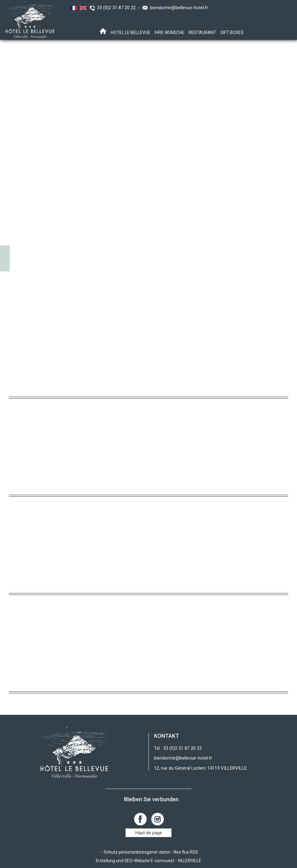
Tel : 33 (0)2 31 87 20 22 (178, 748)
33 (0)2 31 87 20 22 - (120, 8)
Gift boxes (232, 32)
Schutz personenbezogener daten (137, 852)
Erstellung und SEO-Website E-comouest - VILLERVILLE (148, 861)
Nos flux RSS (186, 852)
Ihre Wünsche (169, 32)
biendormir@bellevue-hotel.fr (179, 8)
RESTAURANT (202, 32)
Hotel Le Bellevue (131, 32)
